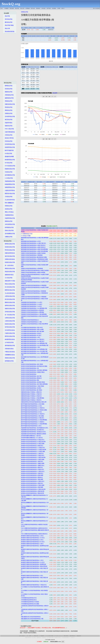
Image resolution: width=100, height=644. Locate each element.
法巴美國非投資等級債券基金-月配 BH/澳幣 (32, 329)
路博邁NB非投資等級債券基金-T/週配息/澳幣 (33, 463)
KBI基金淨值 (8, 153)
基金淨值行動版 (9, 25)
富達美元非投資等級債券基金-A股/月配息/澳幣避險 (34, 384)
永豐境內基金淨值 (9, 296)
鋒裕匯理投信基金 (9, 339)
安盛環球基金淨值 (9, 218)
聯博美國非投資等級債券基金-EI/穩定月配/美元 (33, 245)
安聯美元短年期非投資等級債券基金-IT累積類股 (34, 291)
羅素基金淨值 (8, 221)
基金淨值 (17, 8)
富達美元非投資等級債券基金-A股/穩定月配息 (33, 382)
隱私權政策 (72, 636)
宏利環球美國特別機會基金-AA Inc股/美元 (32, 438)
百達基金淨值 (8, 172)
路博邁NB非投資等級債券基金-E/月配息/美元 (33, 481)
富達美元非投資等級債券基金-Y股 (30, 368)
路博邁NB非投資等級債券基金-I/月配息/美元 (33, 469)
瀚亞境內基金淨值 (9, 256)
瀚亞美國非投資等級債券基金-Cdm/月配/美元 (33, 341)
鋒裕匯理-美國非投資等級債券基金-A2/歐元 (32, 544)
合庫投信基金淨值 (9, 318)
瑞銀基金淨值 (8, 126)
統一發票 (29, 636)
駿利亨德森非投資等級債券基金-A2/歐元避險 (33, 404)
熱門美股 (49, 8)
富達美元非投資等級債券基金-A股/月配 (31, 376)
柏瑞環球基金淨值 (9, 147)
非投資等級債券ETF (66, 638)
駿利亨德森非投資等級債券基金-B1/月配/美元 (33, 414)
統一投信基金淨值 (9, 315)
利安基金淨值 (8, 141)
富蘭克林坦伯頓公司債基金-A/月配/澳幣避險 (33, 398)
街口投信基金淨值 (9, 287)
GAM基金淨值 (8, 178)
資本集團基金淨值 (9, 234)
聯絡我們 (79, 636)
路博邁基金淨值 (9, 227)
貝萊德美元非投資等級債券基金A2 (30, 320)
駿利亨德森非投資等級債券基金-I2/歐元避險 (32, 416)
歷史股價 (12, 8)
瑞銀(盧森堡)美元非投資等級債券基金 (31, 617)
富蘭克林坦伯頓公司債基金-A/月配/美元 (31, 394)
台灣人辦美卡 (22, 636)
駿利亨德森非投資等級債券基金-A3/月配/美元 (33, 408)
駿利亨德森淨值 (9, 150)
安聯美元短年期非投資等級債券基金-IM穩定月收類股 (35, 270)
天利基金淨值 (8, 197)
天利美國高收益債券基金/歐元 (29, 600)
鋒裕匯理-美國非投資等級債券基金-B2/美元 (32, 540)
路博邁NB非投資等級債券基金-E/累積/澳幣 (32, 487)
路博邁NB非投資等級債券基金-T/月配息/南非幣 (33, 458)
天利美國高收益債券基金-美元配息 (30, 602)
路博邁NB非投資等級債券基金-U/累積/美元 (32, 473)
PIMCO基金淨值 (9, 129)
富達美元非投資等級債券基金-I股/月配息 (32, 390)
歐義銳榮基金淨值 (9, 184)
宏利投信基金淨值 (9, 312)
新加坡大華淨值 (9, 138)
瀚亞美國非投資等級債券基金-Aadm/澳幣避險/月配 (34, 343)
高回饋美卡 (44, 638)
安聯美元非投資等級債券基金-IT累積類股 (32, 255)
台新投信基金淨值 (9, 321)
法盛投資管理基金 (9, 190)
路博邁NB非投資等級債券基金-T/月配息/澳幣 (33, 460)
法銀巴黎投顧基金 (9, 132)
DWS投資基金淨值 (10, 166)
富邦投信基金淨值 (9, 327)
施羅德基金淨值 (9, 98)
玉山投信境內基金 (9, 293)
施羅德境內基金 (9, 275)
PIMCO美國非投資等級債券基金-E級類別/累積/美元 (34, 534)
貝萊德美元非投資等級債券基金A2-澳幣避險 (33, 312)
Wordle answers (59, 636)
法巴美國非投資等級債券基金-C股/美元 (31, 333)
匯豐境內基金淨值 (9, 290)
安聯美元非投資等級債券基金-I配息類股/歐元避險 (34, 257)
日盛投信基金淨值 (9, 333)
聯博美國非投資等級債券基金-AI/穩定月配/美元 (33, 247)
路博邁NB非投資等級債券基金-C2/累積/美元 (32, 454)
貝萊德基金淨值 (9, 95)
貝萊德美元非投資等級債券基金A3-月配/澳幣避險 (34, 314)
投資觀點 (54, 8)
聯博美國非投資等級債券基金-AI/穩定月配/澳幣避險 (35, 251)
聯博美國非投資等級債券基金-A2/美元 (31, 241)
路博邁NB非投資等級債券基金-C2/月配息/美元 (33, 448)
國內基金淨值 (8, 22)
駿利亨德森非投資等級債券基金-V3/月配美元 (33, 422)
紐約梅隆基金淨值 (9, 175)
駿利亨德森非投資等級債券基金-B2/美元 (31, 412)
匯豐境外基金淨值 (9, 193)
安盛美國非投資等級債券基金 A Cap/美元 (32, 302)
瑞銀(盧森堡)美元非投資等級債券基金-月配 (32, 619)
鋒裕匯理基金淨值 (9, 160)
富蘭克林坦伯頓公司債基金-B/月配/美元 (31, 396)
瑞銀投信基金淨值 (9, 309)
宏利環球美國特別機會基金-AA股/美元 (31, 436)
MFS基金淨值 (8, 163)
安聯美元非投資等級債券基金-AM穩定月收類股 (33, 253)
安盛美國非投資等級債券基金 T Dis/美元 (31, 306)
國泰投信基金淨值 (9, 302)
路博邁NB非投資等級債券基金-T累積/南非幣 (33, 493)
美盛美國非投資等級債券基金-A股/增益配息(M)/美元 (35, 428)
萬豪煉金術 (39, 638)
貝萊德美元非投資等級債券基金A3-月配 (31, 322)
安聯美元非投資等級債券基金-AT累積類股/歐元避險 (34, 259)
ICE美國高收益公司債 (27, 234)
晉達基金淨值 (8, 107)
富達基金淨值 (8, 89)
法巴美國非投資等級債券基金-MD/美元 (31, 335)
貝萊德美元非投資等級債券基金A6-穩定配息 (33, 310)
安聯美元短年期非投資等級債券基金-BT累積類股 (34, 285)
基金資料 (55, 93)
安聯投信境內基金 (9, 259)
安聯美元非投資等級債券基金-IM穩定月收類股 (33, 272)
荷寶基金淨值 (8, 206)
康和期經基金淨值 (9, 346)
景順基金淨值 (8, 101)
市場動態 (6, 8)
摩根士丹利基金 (9, 212)
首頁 (2, 8)
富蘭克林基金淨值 (9, 104)
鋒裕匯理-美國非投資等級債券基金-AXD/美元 (33, 538)
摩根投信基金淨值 (9, 268)
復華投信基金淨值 (9, 305)
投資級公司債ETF (58, 638)
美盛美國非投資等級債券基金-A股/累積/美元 (33, 430)
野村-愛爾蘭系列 (9, 203)
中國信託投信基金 (9, 352)
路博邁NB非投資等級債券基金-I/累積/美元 (32, 467)
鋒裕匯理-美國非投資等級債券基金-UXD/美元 (33, 562)
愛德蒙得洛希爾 (9, 157)
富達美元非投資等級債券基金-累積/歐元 (31, 378)
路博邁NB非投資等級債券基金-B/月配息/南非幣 (33, 442)
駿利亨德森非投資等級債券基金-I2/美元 (31, 426)
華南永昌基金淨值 (9, 284)
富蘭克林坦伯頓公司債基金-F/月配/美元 (31, 400)
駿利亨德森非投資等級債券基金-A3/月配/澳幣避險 (34, 420)
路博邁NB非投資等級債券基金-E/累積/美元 (32, 483)
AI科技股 (43, 8)
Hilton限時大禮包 (50, 638)
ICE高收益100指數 (26, 236)
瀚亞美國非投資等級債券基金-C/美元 (31, 347)
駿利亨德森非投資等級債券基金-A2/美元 (32, 406)
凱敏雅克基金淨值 (9, 169)
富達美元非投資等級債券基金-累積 (30, 380)
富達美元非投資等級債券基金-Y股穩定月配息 (33, 372)
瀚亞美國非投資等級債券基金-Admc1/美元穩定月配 (34, 351)
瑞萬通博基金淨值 (9, 187)
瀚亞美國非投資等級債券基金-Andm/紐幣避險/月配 (34, 349)
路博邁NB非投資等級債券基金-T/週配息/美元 (33, 466)
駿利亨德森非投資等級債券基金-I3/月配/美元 (33, 418)
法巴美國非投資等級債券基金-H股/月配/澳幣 (33, 331)
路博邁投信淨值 (9, 361)
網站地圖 (66, 636)
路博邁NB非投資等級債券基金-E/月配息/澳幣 (33, 485)
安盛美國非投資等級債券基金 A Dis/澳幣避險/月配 (34, 308)
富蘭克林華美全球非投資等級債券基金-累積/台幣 (34, 402)
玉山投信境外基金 (9, 200)
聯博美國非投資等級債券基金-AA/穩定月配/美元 (34, 243)
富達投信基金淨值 (9, 247)
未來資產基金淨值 (9, 224)
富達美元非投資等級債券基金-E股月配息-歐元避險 (34, 366)
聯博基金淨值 (8, 86)
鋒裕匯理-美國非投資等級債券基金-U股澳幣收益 (34, 564)
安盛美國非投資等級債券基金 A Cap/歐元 (32, 304)
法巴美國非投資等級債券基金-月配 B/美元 (32, 328)
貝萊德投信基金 (9, 349)
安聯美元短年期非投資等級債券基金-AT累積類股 (34, 297)
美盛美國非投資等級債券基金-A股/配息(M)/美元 (33, 432)
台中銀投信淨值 (9, 342)
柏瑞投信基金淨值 (9, 262)
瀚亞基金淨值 (8, 120)
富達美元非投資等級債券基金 (29, 374)
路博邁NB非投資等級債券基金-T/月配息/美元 (33, 456)
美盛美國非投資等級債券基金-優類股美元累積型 (34, 434)
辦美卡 (63, 8)
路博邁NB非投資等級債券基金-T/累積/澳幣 (32, 479)
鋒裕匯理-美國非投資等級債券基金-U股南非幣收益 (34, 566)
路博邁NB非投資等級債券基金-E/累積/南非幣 (33, 491)
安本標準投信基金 (9, 330)
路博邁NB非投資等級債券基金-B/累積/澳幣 (32, 475)
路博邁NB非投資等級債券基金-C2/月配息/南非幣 (34, 450)
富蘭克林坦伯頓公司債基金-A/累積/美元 (31, 392)
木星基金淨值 (8, 135)
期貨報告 (38, 8)
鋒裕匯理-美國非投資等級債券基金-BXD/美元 (33, 542)
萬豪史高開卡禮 (28, 638)
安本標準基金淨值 (9, 116)
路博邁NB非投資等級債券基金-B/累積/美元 (32, 446)
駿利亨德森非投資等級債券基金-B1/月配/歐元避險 (34, 410)
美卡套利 (34, 638)
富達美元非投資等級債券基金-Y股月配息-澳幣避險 (34, 370)
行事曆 (59, 8)
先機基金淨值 (8, 237)
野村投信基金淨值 (9, 250)
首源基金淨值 (8, 209)
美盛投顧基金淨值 (9, 181)
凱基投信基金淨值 (9, 324)
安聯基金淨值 (8, 113)
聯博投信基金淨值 (9, 244)
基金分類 (22, 8)
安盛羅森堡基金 (9, 215)
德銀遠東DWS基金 (10, 281)
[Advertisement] (61, 4)
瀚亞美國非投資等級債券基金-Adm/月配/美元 (33, 339)
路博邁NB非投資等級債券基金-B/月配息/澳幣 (33, 444)
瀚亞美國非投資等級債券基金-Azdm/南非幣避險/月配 (35, 345)
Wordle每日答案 (50, 636)
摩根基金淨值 (8, 110)
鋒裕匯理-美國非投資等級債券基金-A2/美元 (32, 536)
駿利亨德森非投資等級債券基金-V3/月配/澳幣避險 (34, 424)
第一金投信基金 (9, 265)
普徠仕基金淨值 (9, 230)
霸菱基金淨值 (8, 92)
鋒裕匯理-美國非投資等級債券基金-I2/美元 (32, 576)
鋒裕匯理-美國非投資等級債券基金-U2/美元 (32, 560)
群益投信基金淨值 (9, 272)
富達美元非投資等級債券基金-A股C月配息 (32, 364)
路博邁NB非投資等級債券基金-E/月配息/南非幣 (33, 489)
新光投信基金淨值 (9, 299)
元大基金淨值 (8, 278)
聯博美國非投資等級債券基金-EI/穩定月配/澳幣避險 (34, 249)
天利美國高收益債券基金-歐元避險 (30, 604)
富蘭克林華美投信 (9, 253)
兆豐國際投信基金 (9, 355)
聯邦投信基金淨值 (9, 336)
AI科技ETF (73, 638)
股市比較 (33, 8)
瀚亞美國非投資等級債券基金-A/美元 (31, 337)
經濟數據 (28, 8)
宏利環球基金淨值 (9, 144)
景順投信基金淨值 (9, 358)
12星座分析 (36, 636)
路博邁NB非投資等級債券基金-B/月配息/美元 (33, 440)
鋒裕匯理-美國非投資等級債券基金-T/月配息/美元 (34, 585)
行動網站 (42, 636)
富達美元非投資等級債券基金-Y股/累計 (31, 388)
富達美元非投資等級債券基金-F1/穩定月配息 (33, 386)
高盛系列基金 (8, 123)
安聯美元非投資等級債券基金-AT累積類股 (32, 269)
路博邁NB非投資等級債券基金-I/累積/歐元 (32, 477)
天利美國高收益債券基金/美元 (29, 598)
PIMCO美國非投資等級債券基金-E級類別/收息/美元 (34, 528)
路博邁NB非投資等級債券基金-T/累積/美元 (32, 462)
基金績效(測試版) (9, 31)
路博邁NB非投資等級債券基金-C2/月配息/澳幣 (33, 452)
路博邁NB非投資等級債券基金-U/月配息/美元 (33, 471)
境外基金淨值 (8, 19)
